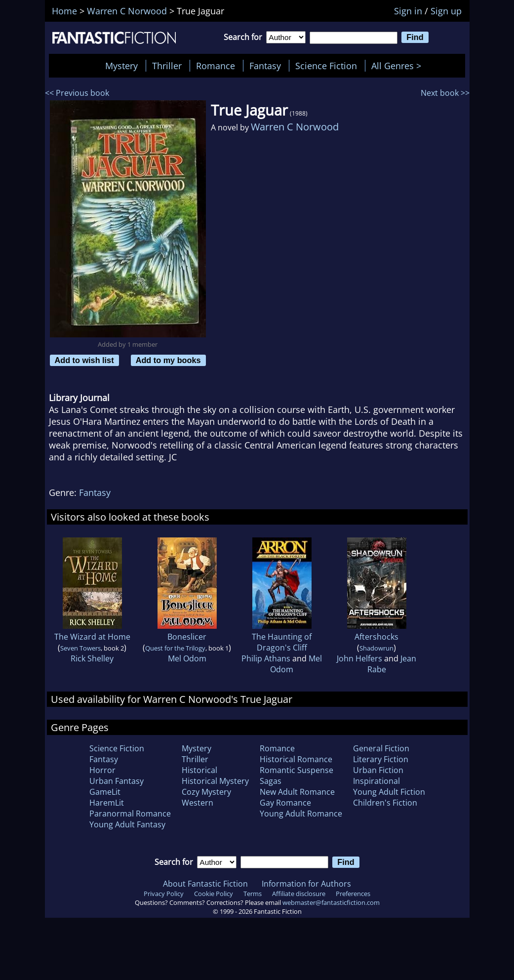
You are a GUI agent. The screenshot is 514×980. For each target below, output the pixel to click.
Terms (253, 894)
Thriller (167, 66)
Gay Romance (285, 803)
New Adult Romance (297, 792)
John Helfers (359, 658)
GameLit (105, 792)
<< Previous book (77, 93)
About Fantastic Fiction (205, 884)
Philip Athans (266, 658)
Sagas (271, 781)
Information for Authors (306, 884)
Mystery (121, 66)
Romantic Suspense (297, 770)
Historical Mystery (215, 781)
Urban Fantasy (117, 781)
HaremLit (107, 803)
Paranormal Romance (130, 814)
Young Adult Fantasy (127, 824)
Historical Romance (296, 759)
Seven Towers (80, 648)
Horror (102, 770)
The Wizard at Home (92, 637)
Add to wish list (84, 360)
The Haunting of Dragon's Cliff (282, 642)
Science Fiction (326, 66)
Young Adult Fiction (389, 792)
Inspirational (376, 781)
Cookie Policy (214, 894)
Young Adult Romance (301, 814)
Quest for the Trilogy (175, 648)
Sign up (446, 11)
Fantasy (265, 66)
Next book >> (445, 93)
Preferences (353, 894)
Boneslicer (187, 637)
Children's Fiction (385, 803)
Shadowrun (376, 648)
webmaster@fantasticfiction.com (331, 902)
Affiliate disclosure (299, 894)
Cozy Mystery (206, 792)
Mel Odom (187, 658)
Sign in (408, 11)
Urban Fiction (378, 770)
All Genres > (399, 66)
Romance (216, 66)
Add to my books (168, 360)
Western (198, 803)
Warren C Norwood (295, 127)
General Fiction (381, 748)
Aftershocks (376, 637)
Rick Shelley (92, 658)
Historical (199, 770)
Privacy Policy (164, 894)
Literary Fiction (381, 759)
